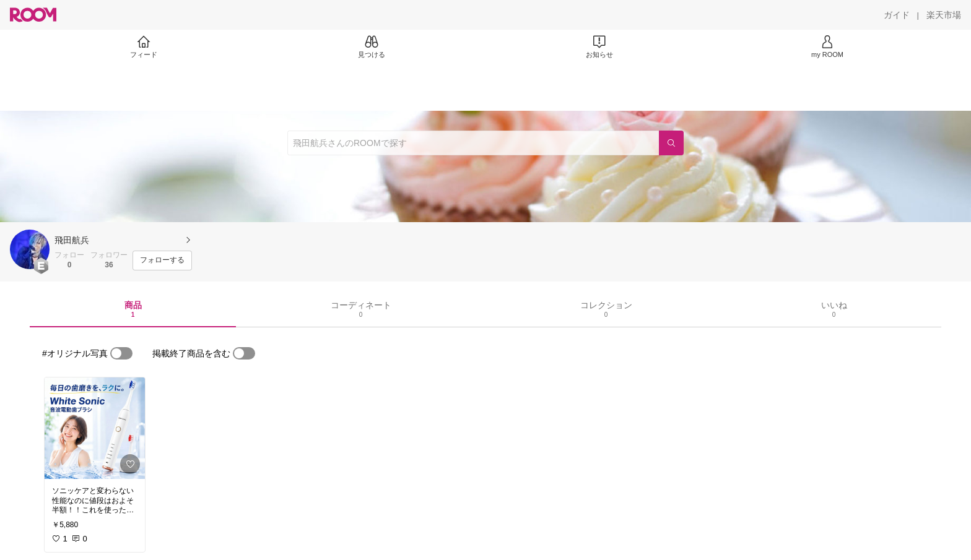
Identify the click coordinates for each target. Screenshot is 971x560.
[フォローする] (162, 261)
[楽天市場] (944, 15)
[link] (95, 428)
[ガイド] (897, 15)
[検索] (671, 143)
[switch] (121, 353)
